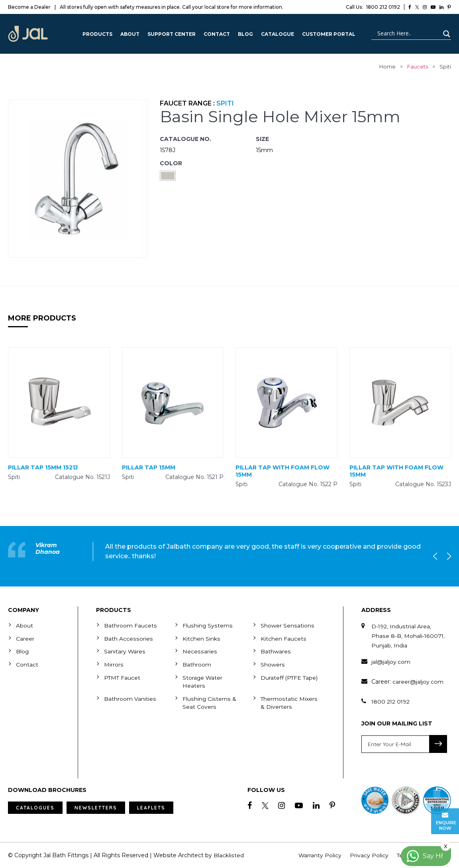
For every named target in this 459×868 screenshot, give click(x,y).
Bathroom (197, 664)
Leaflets (151, 808)
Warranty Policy (320, 855)
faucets (418, 66)
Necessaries (199, 651)
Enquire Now (446, 821)
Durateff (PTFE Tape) (290, 676)
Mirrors (114, 664)
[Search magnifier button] (445, 34)
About (130, 34)
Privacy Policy (370, 855)
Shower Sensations (287, 626)
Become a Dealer (29, 7)
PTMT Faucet (123, 676)
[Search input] (408, 34)
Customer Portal (329, 34)
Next (447, 556)
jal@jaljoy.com (391, 662)
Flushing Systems (207, 626)
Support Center (172, 34)
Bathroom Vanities (130, 697)
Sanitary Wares (125, 651)
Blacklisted (229, 855)
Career (25, 638)
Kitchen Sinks (201, 638)
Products (97, 34)
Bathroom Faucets (130, 626)
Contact (217, 34)
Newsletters (96, 808)
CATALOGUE (278, 34)
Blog (245, 34)
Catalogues (35, 808)
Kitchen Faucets (283, 638)
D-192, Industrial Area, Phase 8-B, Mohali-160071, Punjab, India (408, 636)
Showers (273, 664)
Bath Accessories (128, 638)
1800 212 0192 (373, 7)
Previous (437, 556)
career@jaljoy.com (418, 682)
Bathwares (276, 651)
